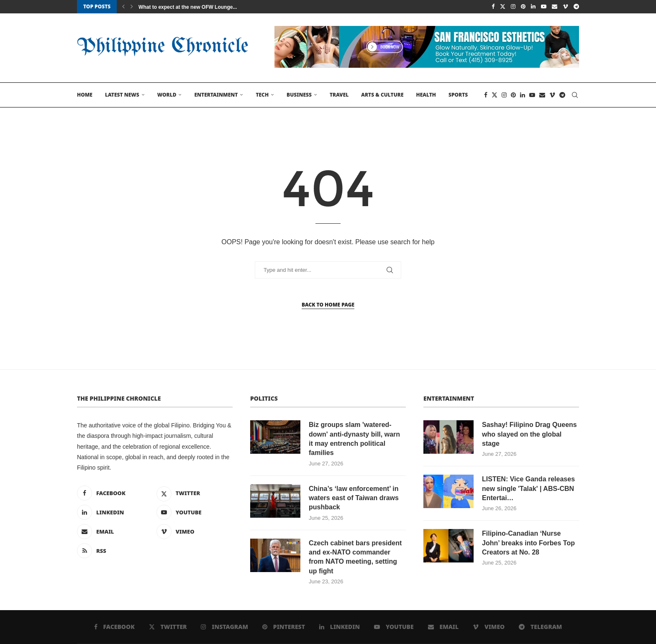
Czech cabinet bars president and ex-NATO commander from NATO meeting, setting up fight (355, 557)
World (167, 95)
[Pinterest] (523, 7)
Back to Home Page (328, 305)
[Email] (555, 7)
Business (299, 95)
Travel (339, 95)
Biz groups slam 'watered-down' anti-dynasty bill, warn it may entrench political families (354, 439)
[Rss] (115, 551)
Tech (262, 95)
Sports (458, 95)
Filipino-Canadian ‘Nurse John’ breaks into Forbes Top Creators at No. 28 (528, 543)
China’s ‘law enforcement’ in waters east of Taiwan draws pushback (354, 498)
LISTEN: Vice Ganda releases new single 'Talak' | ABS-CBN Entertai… (528, 488)
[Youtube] (544, 7)
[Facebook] (493, 7)
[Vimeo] (565, 7)
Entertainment (216, 95)
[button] (123, 7)
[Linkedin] (533, 7)
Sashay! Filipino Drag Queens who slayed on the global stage (529, 434)
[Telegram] (576, 7)
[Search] (575, 95)
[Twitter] (503, 7)
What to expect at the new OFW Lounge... (188, 7)
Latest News (122, 95)
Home (85, 95)
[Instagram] (513, 7)
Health (426, 95)
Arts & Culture (382, 95)
